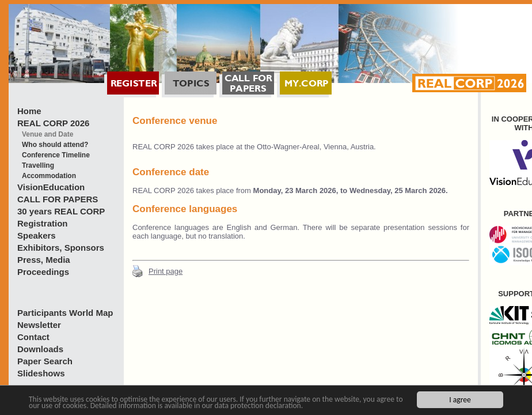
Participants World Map (65, 313)
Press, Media (44, 260)
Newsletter (39, 325)
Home (29, 111)
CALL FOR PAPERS (58, 199)
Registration (43, 223)
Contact (33, 337)
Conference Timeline (56, 155)
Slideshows (41, 373)
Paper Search (45, 361)
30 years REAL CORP (61, 211)
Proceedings (43, 272)
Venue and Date (48, 134)
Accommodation (49, 176)
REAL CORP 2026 (53, 123)
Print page (166, 271)
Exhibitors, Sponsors (61, 248)
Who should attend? (55, 145)
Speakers (37, 235)
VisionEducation (51, 187)
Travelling (38, 165)
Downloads (40, 349)
